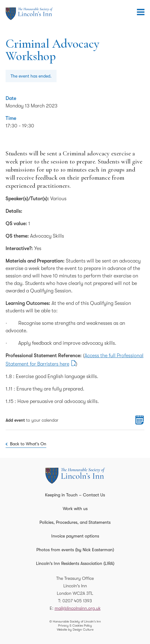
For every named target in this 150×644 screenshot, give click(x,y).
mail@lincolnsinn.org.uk (78, 608)
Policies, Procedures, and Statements (75, 522)
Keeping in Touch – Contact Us (75, 495)
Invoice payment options (75, 536)
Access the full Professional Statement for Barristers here (75, 360)
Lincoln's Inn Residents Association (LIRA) (75, 563)
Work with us (75, 509)
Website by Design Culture (75, 630)
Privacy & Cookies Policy (75, 625)
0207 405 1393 (77, 601)
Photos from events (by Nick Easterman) (75, 550)
